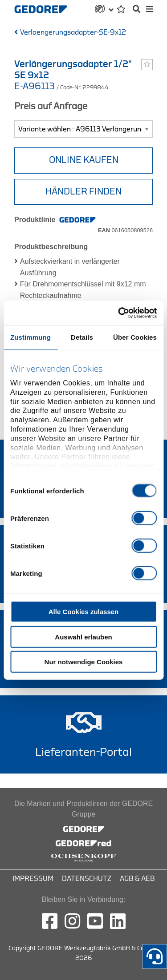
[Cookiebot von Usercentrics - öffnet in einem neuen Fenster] (119, 313)
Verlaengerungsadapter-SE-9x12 (73, 32)
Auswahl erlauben (83, 637)
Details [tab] (82, 337)
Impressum (33, 879)
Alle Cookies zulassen (84, 612)
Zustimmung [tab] (31, 337)
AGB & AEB (137, 879)
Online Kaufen (84, 160)
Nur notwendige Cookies (84, 662)
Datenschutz (87, 879)
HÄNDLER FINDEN (83, 192)
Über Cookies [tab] (135, 337)
